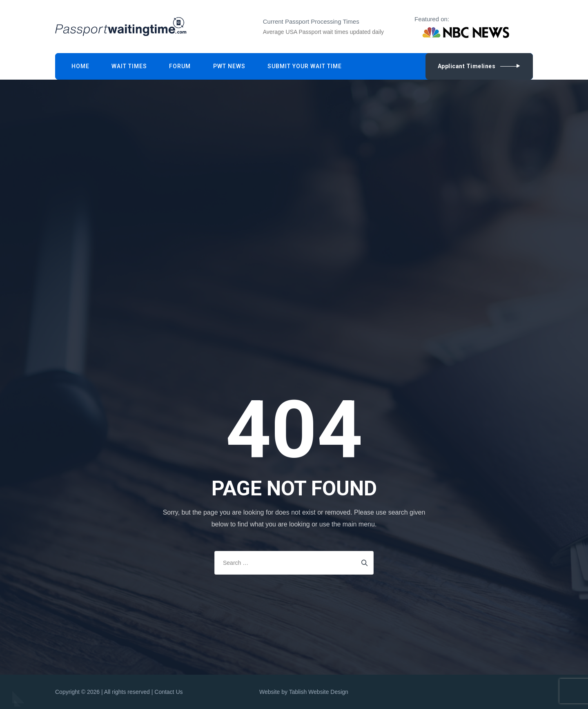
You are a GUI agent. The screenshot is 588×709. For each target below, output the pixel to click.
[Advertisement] (296, 142)
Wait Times (129, 66)
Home (80, 66)
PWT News (229, 66)
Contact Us (168, 692)
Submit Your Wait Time (305, 66)
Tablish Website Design (319, 692)
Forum (180, 66)
